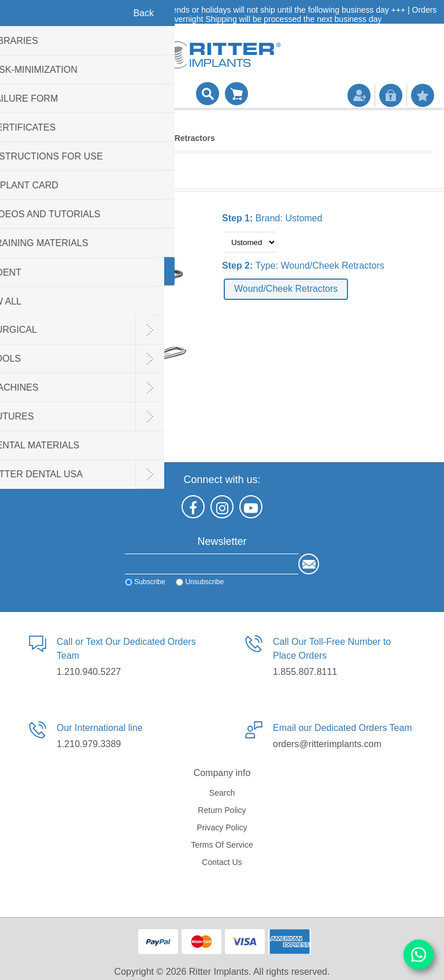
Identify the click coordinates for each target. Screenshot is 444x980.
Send (309, 564)
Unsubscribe (204, 582)
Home (23, 138)
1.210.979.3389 (89, 744)
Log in (391, 95)
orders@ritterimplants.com (327, 744)
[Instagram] (222, 507)
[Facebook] (193, 507)
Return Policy (222, 810)
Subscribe (149, 582)
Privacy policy (222, 827)
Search (222, 793)
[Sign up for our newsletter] (212, 564)
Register (359, 95)
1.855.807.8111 (305, 672)
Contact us (222, 862)
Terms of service (222, 845)
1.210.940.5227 (89, 672)
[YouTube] (251, 507)
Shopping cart (236, 94)
